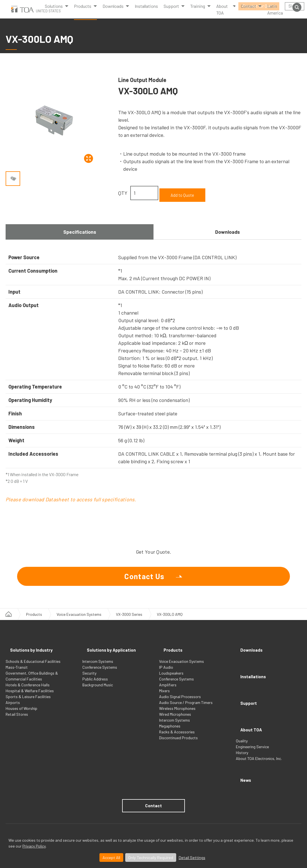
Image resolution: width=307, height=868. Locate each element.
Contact (154, 785)
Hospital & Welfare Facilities (30, 696)
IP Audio (166, 673)
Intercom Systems (98, 667)
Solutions (54, 11)
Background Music (98, 690)
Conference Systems (100, 673)
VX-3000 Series (129, 625)
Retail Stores (17, 720)
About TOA (222, 15)
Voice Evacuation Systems (79, 625)
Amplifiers (168, 690)
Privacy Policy (34, 846)
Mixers (164, 696)
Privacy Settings (77, 818)
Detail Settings (192, 858)
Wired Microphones (175, 720)
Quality (242, 726)
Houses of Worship (21, 714)
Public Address (95, 685)
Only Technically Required (151, 858)
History (242, 737)
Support (246, 696)
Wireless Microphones (177, 714)
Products (83, 11)
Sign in (295, 6)
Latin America (275, 15)
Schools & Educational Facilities (33, 667)
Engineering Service (252, 732)
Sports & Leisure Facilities (28, 702)
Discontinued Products (178, 743)
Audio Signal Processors (180, 702)
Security (89, 679)
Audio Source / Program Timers (186, 708)
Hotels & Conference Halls (28, 690)
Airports (13, 708)
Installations (146, 11)
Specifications (80, 229)
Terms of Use (17, 818)
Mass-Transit (17, 673)
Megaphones (170, 732)
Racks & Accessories (177, 737)
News (243, 762)
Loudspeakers (171, 679)
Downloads (113, 11)
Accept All (111, 858)
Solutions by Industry (32, 657)
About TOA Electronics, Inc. (259, 743)
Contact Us (145, 580)
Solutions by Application (113, 657)
